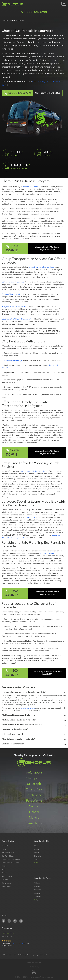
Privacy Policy (34, 967)
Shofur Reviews (7, 876)
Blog (3, 869)
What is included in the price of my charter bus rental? (34, 725)
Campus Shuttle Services (12, 294)
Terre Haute (34, 823)
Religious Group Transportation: (15, 306)
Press (4, 849)
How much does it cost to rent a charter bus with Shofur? (34, 693)
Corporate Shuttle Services (13, 282)
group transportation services (41, 267)
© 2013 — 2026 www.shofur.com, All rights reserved (34, 977)
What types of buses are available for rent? (34, 715)
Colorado (37, 896)
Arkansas (37, 890)
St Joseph (34, 784)
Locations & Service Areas (11, 859)
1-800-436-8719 (34, 12)
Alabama (37, 883)
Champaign (34, 778)
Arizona (37, 886)
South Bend (34, 795)
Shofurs (4, 873)
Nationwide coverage (13, 360)
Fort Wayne (34, 801)
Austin (36, 849)
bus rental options (30, 187)
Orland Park (34, 790)
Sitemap (5, 880)
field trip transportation (49, 553)
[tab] (34, 693)
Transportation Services (10, 863)
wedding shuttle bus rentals (33, 471)
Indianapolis (30, 517)
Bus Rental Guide (8, 853)
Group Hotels (6, 886)
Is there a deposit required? (34, 735)
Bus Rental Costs (8, 856)
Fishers (34, 812)
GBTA (4, 866)
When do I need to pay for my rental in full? (34, 739)
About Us (5, 846)
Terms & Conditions (34, 963)
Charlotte (37, 856)
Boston (37, 853)
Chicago (37, 859)
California (37, 893)
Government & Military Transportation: (18, 319)
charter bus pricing (28, 708)
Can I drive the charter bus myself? (34, 730)
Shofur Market (7, 883)
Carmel (34, 806)
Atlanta (37, 846)
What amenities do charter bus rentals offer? (34, 720)
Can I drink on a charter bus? (34, 744)
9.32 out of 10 (18, 943)
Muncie (34, 818)
